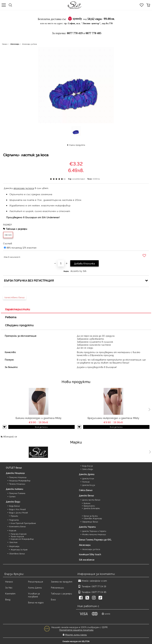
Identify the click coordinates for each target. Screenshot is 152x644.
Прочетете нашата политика (76, 630)
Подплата (14, 520)
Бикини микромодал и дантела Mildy (39, 418)
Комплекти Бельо (18, 526)
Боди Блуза (88, 466)
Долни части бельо (91, 500)
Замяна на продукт (62, 582)
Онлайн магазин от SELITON (76, 641)
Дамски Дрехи (87, 474)
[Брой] (61, 263)
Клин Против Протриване (23, 523)
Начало (5, 44)
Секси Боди (88, 469)
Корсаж (13, 530)
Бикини (87, 503)
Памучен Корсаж (19, 534)
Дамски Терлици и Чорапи (94, 531)
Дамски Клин (88, 478)
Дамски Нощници (15, 473)
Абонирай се (10, 436)
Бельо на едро (36, 602)
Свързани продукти (19, 325)
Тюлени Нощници (17, 484)
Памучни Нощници (18, 477)
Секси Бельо (86, 490)
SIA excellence (87, 560)
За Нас (9, 587)
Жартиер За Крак (19, 549)
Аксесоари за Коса (29, 44)
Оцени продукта (77, 145)
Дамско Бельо (86, 495)
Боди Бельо (15, 506)
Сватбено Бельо (17, 554)
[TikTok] (101, 598)
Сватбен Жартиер (93, 518)
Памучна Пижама (17, 493)
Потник (86, 482)
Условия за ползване (34, 595)
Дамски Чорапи (87, 527)
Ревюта (11, 317)
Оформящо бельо (90, 522)
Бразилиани (89, 506)
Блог (53, 599)
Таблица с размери (17, 229)
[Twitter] (88, 598)
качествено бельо (15, 297)
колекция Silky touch (90, 554)
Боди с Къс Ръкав (18, 509)
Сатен (12, 496)
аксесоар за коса (24, 188)
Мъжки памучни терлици (94, 534)
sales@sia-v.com (98, 581)
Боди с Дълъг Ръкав (19, 513)
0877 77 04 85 (99, 592)
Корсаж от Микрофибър (22, 539)
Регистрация (35, 582)
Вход (8, 599)
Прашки (14, 516)
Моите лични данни (76, 635)
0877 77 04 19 (99, 586)
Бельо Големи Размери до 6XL (95, 539)
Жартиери (14, 546)
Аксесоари (15, 44)
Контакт (10, 593)
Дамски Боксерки (92, 508)
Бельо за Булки (91, 516)
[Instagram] (94, 598)
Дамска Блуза (89, 485)
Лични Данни (35, 587)
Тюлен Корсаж (17, 536)
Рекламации (57, 587)
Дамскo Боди (13, 502)
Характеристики (18, 309)
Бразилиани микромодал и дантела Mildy (113, 418)
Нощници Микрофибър (20, 481)
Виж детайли (41, 427)
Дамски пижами (14, 489)
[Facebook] (81, 598)
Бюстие (13, 542)
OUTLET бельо (14, 468)
